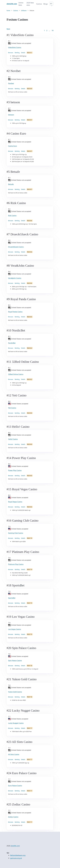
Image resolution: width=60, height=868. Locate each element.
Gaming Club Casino (16, 533)
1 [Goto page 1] (44, 30)
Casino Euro (13, 146)
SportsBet (12, 598)
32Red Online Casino (16, 374)
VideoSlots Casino (15, 47)
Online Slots (21, 4)
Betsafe (11, 184)
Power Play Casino (15, 470)
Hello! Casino (13, 439)
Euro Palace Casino (15, 786)
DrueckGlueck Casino (16, 247)
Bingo (46, 4)
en (51, 4)
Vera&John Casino (15, 278)
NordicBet (12, 343)
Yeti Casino (12, 408)
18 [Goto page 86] (53, 30)
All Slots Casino (14, 754)
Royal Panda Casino (15, 312)
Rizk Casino (12, 216)
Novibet (11, 83)
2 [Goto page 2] (47, 30)
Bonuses (11, 53)
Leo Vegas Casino (15, 629)
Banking (17, 53)
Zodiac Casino (13, 817)
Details (23, 53)
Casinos (39, 4)
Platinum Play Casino (16, 564)
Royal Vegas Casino (15, 502)
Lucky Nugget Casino (16, 723)
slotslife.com (15, 846)
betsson (11, 115)
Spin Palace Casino (15, 660)
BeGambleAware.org (18, 855)
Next (8, 29)
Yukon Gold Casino (15, 692)
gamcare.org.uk (16, 858)
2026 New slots (30, 4)
